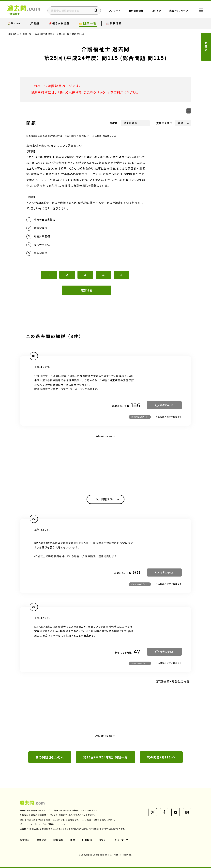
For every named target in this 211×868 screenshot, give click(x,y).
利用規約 (87, 840)
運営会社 (25, 840)
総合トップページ (178, 11)
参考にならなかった (140, 417)
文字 (164, 123)
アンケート (114, 11)
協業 (73, 840)
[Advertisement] (105, 462)
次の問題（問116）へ (161, 757)
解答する (87, 291)
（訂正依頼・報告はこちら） (104, 136)
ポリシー (104, 840)
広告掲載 (42, 840)
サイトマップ (122, 840)
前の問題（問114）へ (50, 757)
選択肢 (114, 123)
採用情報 (59, 840)
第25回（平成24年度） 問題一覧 (105, 757)
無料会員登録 (136, 11)
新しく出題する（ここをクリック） (84, 92)
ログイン (156, 11)
